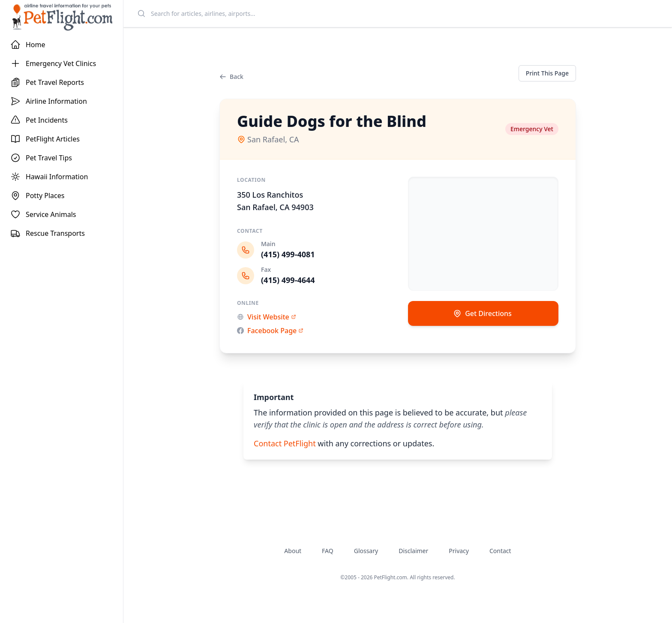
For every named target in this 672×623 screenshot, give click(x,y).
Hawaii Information (49, 177)
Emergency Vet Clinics (53, 63)
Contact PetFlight (285, 443)
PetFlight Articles (45, 139)
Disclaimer (413, 551)
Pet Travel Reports (47, 82)
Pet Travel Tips (41, 158)
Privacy (459, 551)
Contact (500, 551)
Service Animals (43, 214)
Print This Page (547, 73)
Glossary (366, 551)
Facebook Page (270, 331)
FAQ (328, 551)
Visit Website (267, 317)
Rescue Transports (48, 233)
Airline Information (49, 101)
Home (28, 45)
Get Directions (482, 313)
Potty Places (37, 196)
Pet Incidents (39, 120)
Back (231, 77)
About (293, 551)
